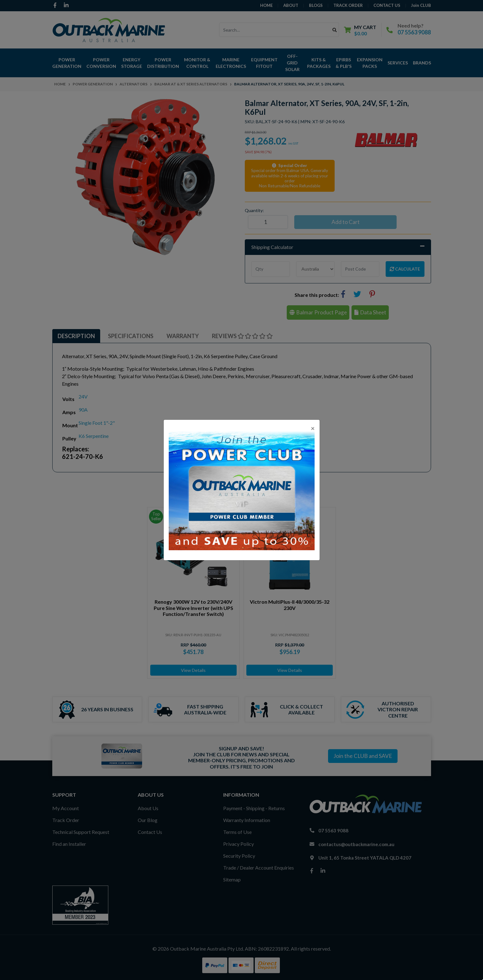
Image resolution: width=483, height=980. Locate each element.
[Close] (313, 428)
